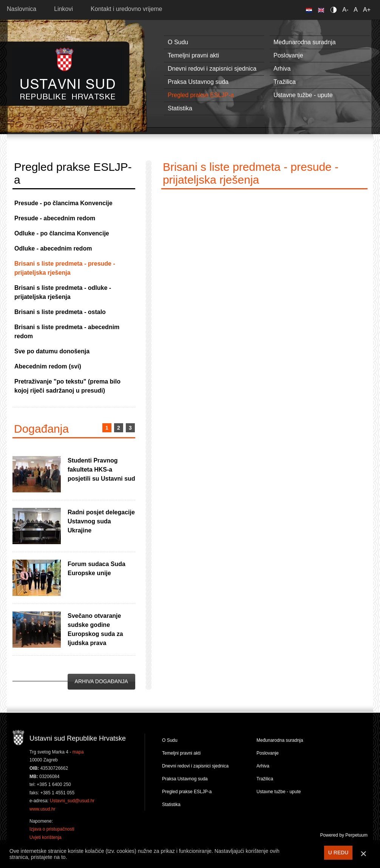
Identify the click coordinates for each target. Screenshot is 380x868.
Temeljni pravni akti (193, 55)
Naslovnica (22, 9)
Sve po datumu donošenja (52, 351)
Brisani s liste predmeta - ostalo (60, 312)
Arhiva (282, 69)
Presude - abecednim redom (55, 218)
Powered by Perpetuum (344, 835)
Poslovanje (288, 55)
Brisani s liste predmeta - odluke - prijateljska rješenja (63, 292)
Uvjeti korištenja (46, 837)
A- (345, 10)
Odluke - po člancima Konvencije (62, 233)
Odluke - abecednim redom (53, 248)
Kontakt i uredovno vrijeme (126, 9)
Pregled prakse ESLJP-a (201, 95)
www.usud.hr (42, 809)
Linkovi (63, 9)
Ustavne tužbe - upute (303, 95)
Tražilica (285, 82)
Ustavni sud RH (68, 73)
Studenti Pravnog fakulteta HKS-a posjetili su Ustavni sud (101, 470)
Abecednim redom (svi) (48, 366)
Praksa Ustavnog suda (198, 82)
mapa (78, 752)
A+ (367, 10)
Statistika (180, 108)
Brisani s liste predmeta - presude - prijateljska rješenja (65, 268)
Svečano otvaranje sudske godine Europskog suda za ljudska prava (95, 629)
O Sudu (178, 42)
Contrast (335, 10)
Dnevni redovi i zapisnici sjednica (212, 69)
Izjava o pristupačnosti (52, 829)
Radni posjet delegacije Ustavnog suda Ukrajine (101, 521)
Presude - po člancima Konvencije (63, 203)
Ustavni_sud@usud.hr (72, 801)
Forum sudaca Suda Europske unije (97, 569)
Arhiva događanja (101, 681)
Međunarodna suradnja (305, 42)
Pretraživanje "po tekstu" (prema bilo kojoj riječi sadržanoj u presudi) (67, 386)
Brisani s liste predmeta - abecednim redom (67, 332)
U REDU (338, 853)
